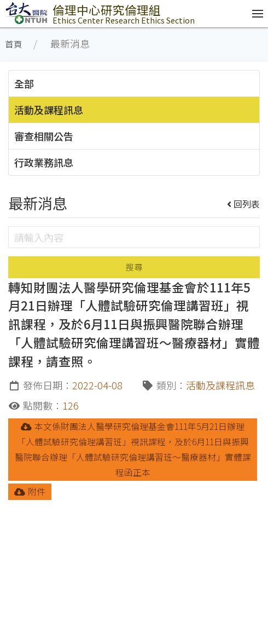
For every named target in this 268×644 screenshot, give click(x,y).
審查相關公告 (44, 136)
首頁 (14, 44)
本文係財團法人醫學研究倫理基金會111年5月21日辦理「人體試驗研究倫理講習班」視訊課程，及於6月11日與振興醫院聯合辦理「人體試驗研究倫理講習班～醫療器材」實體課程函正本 (133, 449)
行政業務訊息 (44, 162)
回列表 (244, 204)
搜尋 (134, 267)
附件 (30, 491)
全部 (24, 83)
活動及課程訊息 (49, 110)
